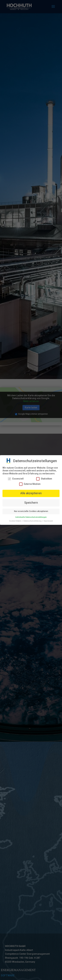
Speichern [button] (31, 503)
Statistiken (44, 479)
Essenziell (16, 479)
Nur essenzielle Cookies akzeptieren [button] (31, 511)
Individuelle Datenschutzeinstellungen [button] (31, 517)
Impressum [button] (48, 521)
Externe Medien (30, 484)
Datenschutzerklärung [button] (33, 521)
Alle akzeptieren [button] (31, 493)
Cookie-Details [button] (15, 521)
